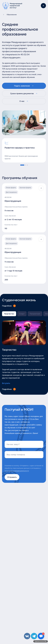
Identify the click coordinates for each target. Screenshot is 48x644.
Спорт (22, 314)
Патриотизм (35, 314)
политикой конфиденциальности (17, 471)
